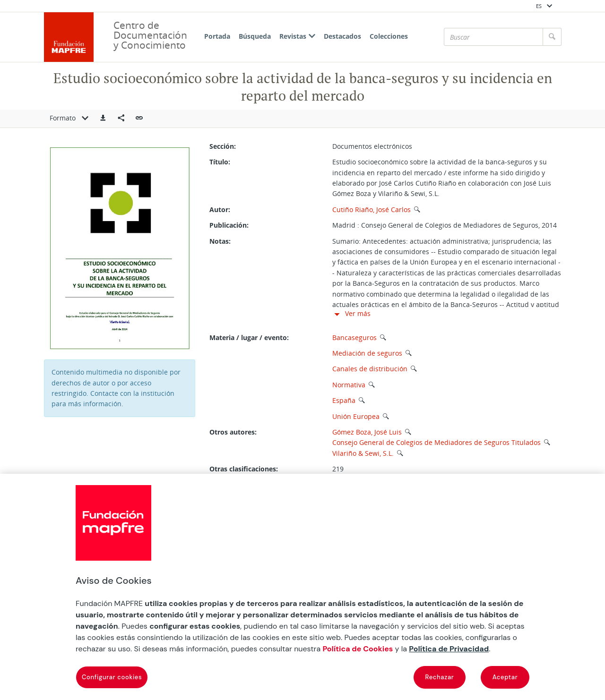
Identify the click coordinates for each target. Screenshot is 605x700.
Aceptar (505, 677)
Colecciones (389, 36)
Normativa (349, 385)
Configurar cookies (112, 677)
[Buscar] (493, 37)
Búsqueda (255, 36)
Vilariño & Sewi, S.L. (363, 453)
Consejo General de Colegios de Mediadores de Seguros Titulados (436, 442)
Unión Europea (356, 416)
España (344, 400)
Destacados (342, 36)
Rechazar (440, 677)
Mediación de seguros (367, 353)
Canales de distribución (370, 369)
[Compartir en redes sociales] (121, 119)
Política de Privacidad (449, 649)
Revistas (297, 36)
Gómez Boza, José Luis (367, 432)
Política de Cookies (358, 649)
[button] (103, 119)
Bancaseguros (354, 337)
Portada (217, 36)
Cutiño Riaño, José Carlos (372, 209)
